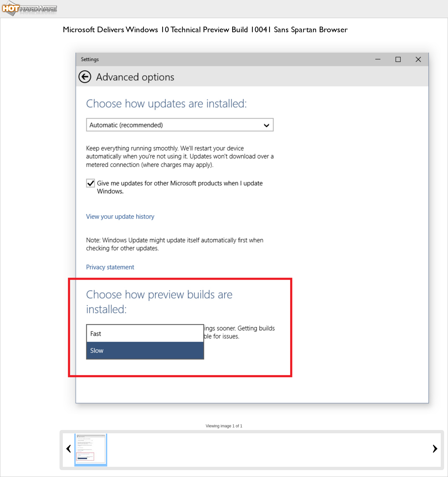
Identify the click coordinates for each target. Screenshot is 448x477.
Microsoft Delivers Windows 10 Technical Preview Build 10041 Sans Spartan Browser (205, 29)
